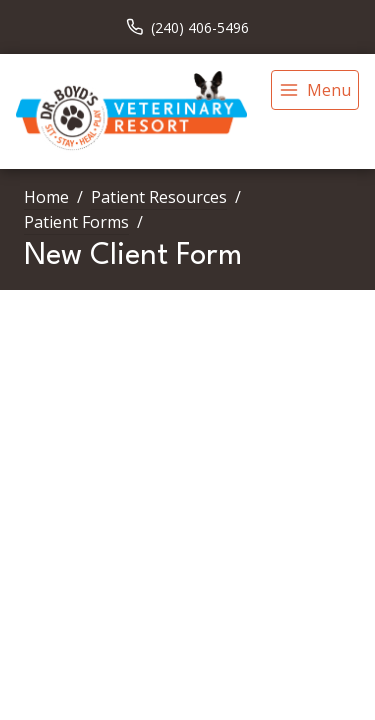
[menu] (315, 90)
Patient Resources (159, 197)
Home (46, 197)
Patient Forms (76, 222)
